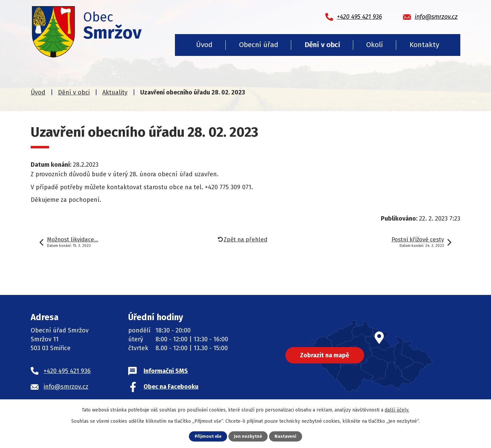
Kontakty (424, 45)
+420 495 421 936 (67, 371)
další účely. (397, 410)
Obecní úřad (259, 45)
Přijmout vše (208, 436)
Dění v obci (322, 45)
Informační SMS (166, 371)
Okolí (375, 45)
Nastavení (285, 436)
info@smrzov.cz (66, 387)
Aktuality (115, 92)
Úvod (204, 45)
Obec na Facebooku (171, 387)
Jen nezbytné (248, 436)
